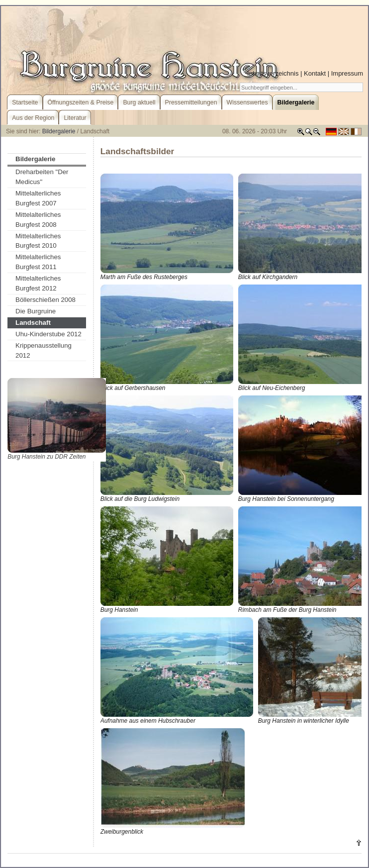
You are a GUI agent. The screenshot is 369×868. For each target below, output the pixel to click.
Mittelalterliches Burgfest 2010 (38, 241)
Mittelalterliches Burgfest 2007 (38, 198)
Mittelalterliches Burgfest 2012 (38, 283)
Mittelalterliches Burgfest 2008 (38, 220)
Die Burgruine (36, 311)
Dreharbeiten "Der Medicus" (42, 177)
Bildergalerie (59, 131)
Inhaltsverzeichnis (273, 73)
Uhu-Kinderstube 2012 (48, 334)
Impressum (347, 73)
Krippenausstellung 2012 (44, 350)
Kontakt (315, 73)
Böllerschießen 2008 (46, 300)
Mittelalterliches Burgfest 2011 (38, 262)
